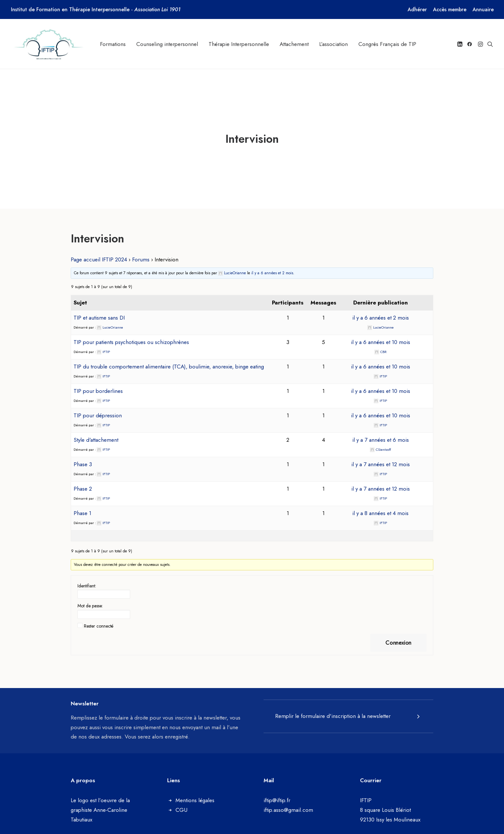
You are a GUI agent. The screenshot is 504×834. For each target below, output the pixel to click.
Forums (141, 253)
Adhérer (417, 9)
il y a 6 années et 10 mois (381, 336)
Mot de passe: (90, 600)
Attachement (294, 44)
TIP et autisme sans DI (99, 312)
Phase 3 (83, 458)
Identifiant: (87, 580)
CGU (181, 804)
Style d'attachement (96, 434)
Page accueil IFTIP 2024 (99, 253)
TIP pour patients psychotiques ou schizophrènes (131, 336)
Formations (113, 44)
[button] (460, 44)
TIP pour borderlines (98, 385)
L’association (333, 44)
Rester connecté (99, 620)
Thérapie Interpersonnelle (239, 44)
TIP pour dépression (98, 409)
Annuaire (483, 9)
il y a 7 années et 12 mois (381, 458)
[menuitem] (417, 9)
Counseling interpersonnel (167, 44)
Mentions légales (195, 794)
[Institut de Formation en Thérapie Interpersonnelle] (49, 44)
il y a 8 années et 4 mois (380, 507)
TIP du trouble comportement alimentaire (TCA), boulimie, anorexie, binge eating (169, 360)
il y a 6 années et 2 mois (272, 267)
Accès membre (450, 9)
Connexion (398, 637)
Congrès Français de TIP (387, 44)
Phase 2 (83, 483)
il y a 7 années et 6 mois (381, 434)
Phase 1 (82, 507)
